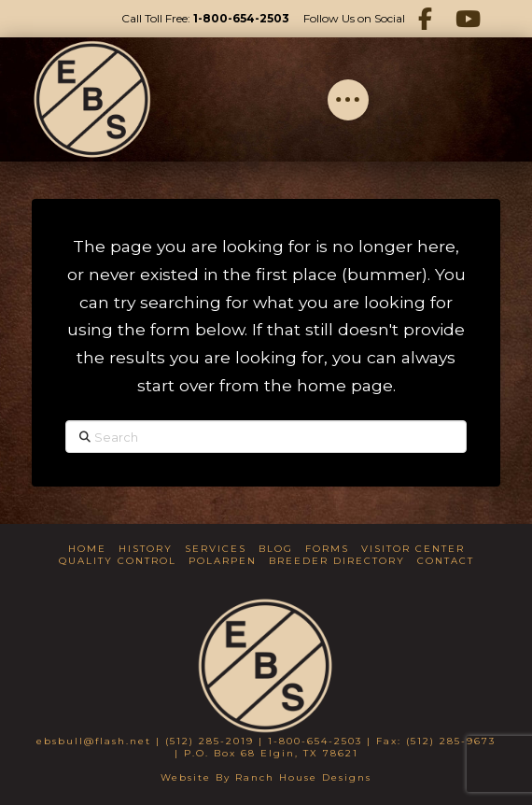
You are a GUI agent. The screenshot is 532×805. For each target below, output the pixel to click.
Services (216, 549)
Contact (446, 561)
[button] (348, 100)
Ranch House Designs (303, 777)
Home (87, 549)
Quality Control (118, 561)
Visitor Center (413, 549)
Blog (276, 549)
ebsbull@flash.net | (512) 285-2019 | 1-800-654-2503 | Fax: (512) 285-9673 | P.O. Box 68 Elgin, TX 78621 (266, 747)
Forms (327, 549)
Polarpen (223, 561)
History (146, 549)
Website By (198, 777)
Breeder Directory (337, 561)
